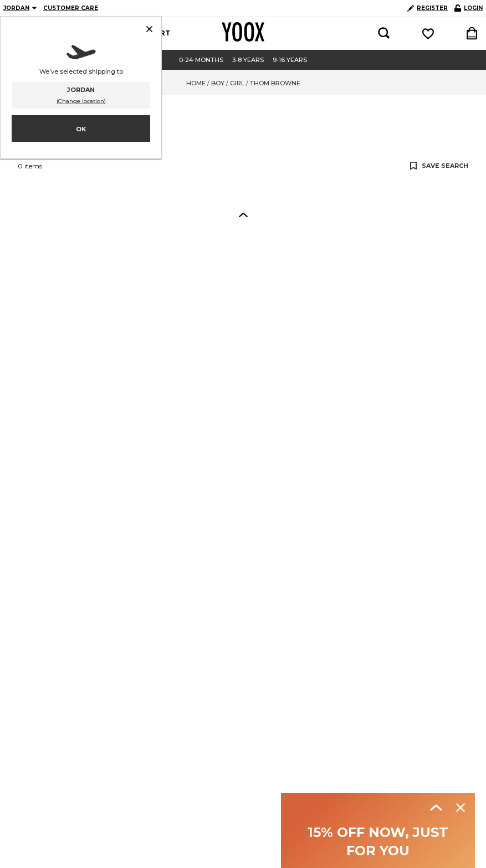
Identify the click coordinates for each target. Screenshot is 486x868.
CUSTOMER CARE (71, 8)
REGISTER (428, 8)
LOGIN (469, 8)
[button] (243, 214)
